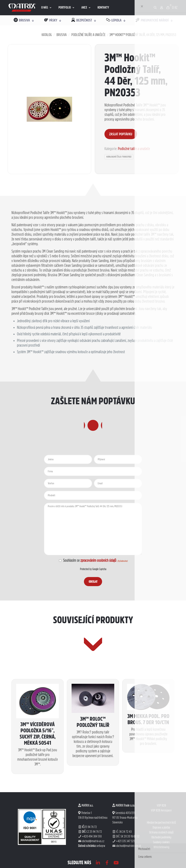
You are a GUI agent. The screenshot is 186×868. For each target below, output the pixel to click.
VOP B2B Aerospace (161, 857)
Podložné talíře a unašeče (88, 35)
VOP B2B (161, 852)
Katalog (47, 35)
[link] (22, 8)
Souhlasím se (90, 583)
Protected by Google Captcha (93, 592)
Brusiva (62, 35)
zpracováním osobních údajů (98, 583)
